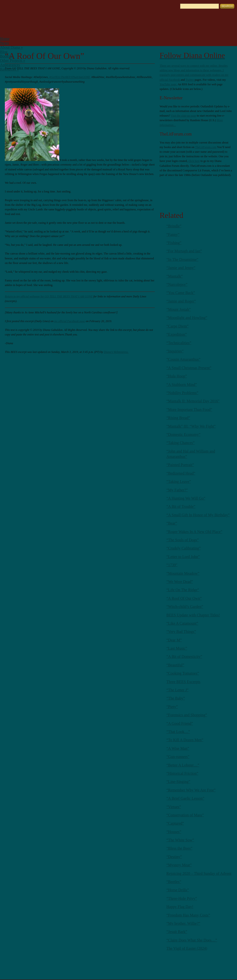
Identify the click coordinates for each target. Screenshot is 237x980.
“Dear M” (174, 640)
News (4, 43)
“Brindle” (174, 226)
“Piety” (172, 707)
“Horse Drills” (178, 890)
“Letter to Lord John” (183, 557)
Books (6, 56)
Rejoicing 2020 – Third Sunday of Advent (199, 873)
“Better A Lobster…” (183, 765)
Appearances (10, 65)
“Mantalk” (175, 276)
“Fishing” (174, 243)
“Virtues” (174, 807)
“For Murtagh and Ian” (184, 251)
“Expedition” (177, 334)
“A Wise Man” (178, 748)
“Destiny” (174, 857)
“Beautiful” (175, 665)
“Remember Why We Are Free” (191, 790)
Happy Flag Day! (180, 907)
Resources (9, 69)
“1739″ (172, 565)
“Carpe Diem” (178, 326)
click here (194, 161)
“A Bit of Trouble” (181, 506)
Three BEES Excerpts (183, 682)
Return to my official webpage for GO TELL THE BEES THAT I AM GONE (49, 296)
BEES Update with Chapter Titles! (193, 615)
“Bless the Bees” (179, 848)
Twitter (190, 80)
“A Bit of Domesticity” (184, 657)
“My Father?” (177, 490)
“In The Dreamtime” (182, 259)
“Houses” (174, 832)
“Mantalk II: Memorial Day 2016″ (193, 401)
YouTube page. (168, 84)
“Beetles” (174, 882)
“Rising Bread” (178, 418)
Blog (4, 52)
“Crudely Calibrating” (184, 548)
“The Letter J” (178, 690)
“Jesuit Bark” (177, 932)
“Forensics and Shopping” (187, 715)
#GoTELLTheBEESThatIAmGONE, (70, 77)
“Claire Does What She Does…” (192, 940)
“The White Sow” (180, 840)
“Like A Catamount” (182, 623)
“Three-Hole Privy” (182, 898)
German (14, 4)
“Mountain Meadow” (183, 573)
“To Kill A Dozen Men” (185, 740)
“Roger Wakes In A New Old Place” (194, 532)
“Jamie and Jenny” (181, 268)
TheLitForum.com (206, 147)
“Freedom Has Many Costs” (188, 915)
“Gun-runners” (178, 757)
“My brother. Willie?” (183, 923)
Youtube (223, 189)
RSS (168, 189)
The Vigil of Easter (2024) (187, 948)
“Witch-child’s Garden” (185, 607)
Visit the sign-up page (183, 116)
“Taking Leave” (179, 482)
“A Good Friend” (180, 723)
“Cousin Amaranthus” (183, 359)
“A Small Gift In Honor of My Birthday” (198, 515)
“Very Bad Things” (181, 632)
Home (5, 39)
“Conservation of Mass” (185, 815)
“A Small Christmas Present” (189, 368)
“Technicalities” (179, 343)
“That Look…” (178, 732)
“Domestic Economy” (183, 434)
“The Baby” (176, 698)
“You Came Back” (181, 293)
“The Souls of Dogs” (183, 540)
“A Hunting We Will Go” (186, 498)
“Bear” (172, 523)
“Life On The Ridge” (183, 590)
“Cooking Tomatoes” (183, 673)
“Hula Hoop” (177, 376)
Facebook (174, 80)
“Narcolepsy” (177, 284)
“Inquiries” (175, 351)
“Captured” (175, 823)
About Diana (11, 47)
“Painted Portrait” (180, 465)
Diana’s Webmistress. (116, 352)
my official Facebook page (70, 321)
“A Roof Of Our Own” (184, 598)
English (7, 4)
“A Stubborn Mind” (182, 385)
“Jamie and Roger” (181, 301)
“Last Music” (177, 648)
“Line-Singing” (178, 782)
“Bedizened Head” (181, 473)
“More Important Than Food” (189, 410)
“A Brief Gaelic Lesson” (185, 798)
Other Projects (13, 60)
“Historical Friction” (182, 773)
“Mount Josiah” (179, 309)
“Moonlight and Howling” (187, 318)
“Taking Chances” (181, 443)
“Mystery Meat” (179, 865)
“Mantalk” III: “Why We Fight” (191, 426)
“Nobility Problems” (182, 393)
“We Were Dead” (180, 582)
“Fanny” (173, 235)
